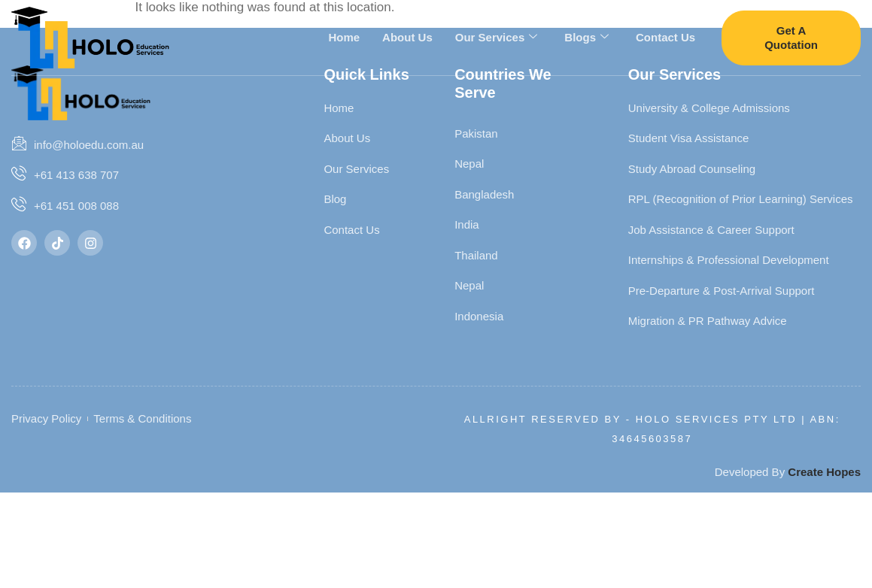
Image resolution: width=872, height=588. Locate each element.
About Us (407, 36)
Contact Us (665, 36)
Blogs (586, 37)
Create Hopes (824, 472)
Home (344, 36)
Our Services (497, 37)
